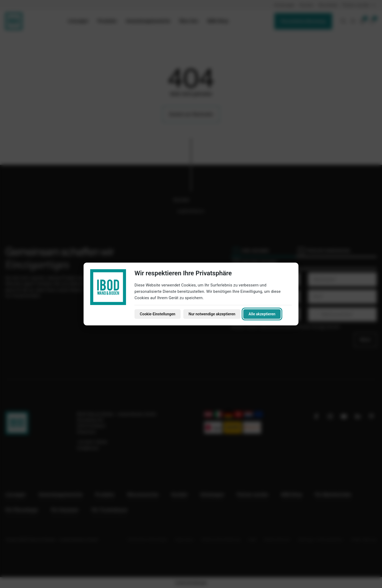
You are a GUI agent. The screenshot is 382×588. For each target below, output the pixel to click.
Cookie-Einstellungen (158, 314)
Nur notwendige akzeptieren (212, 314)
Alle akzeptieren (262, 314)
